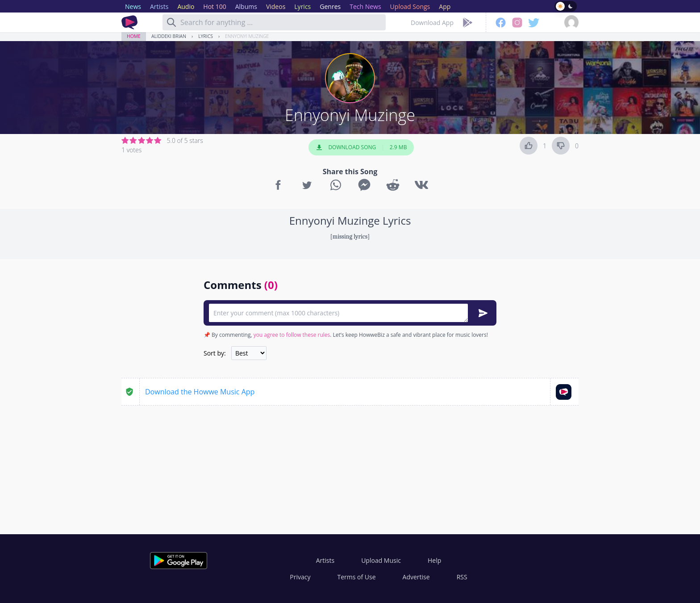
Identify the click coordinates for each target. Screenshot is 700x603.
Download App (432, 23)
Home (134, 36)
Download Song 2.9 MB (361, 147)
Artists (325, 560)
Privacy (300, 577)
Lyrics (206, 36)
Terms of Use (357, 577)
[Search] (171, 22)
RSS (462, 577)
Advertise (416, 577)
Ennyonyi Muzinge (247, 36)
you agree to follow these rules (292, 335)
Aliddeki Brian (169, 36)
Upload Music (381, 560)
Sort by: (215, 353)
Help (434, 560)
